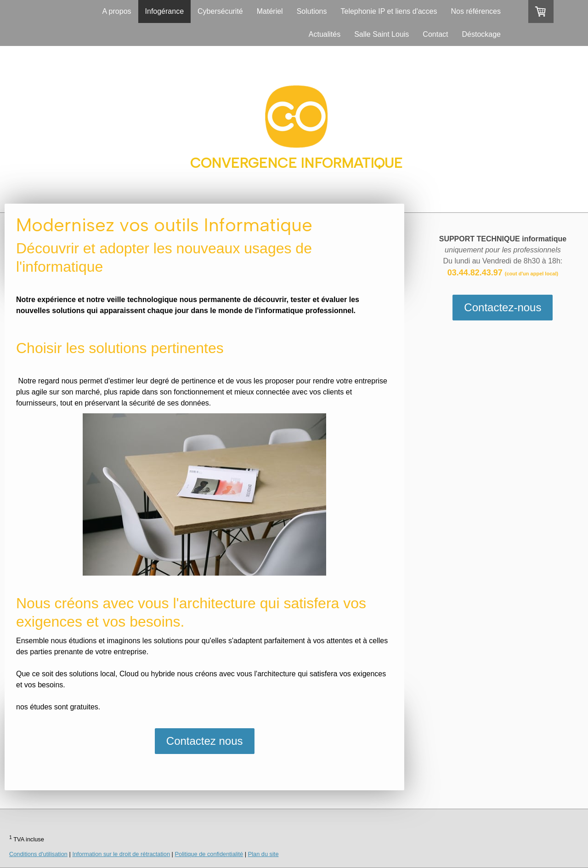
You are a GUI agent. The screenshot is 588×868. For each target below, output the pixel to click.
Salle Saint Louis (382, 34)
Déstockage (482, 34)
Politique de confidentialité (209, 854)
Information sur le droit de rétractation (121, 854)
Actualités (325, 34)
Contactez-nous (503, 307)
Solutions (312, 11)
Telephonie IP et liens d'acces (389, 11)
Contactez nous (205, 741)
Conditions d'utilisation (38, 854)
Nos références (476, 11)
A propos (116, 11)
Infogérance (165, 11)
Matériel (270, 11)
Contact (435, 34)
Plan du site (263, 854)
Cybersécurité (220, 11)
